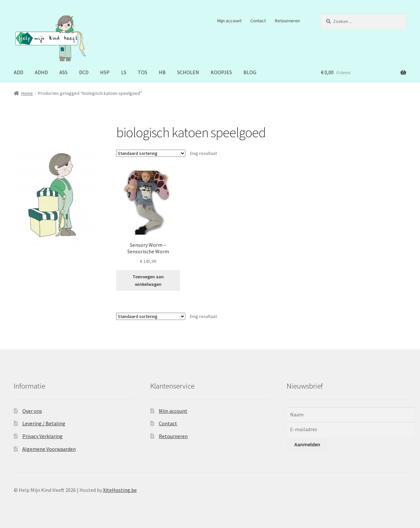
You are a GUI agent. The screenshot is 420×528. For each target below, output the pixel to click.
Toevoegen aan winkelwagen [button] (148, 280)
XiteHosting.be (120, 490)
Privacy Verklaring (42, 436)
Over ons (32, 411)
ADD (19, 72)
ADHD (41, 72)
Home (27, 93)
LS (124, 72)
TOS (143, 72)
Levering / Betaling (44, 423)
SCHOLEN (188, 72)
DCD (84, 72)
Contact (258, 21)
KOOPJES (221, 72)
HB (162, 72)
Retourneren (287, 21)
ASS (63, 72)
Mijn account (229, 21)
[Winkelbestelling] (151, 153)
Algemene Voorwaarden (49, 449)
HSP (105, 72)
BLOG (250, 72)
